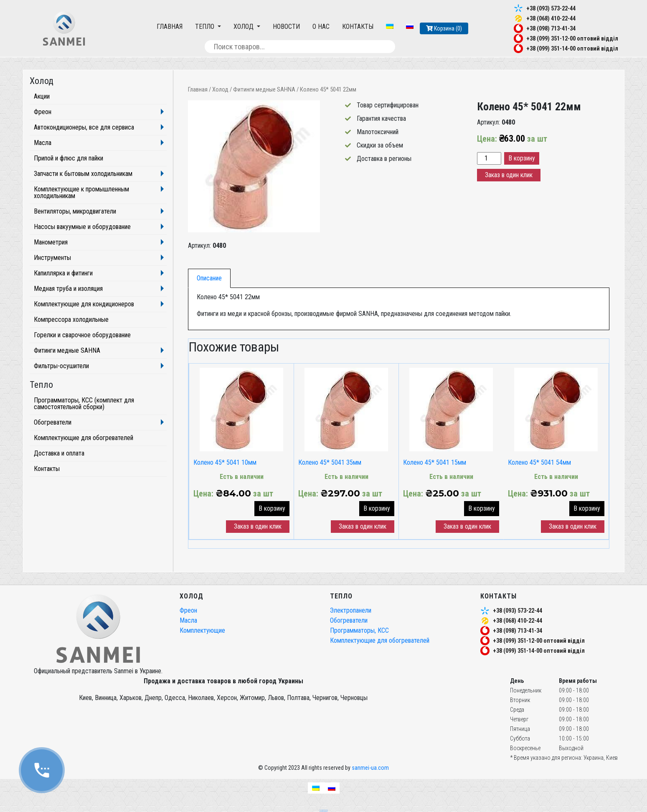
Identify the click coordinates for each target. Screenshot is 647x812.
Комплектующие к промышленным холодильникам (81, 192)
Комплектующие (202, 630)
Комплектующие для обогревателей (84, 438)
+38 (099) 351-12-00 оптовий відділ (572, 38)
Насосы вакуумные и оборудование (82, 227)
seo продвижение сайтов (324, 810)
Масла (43, 143)
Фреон (43, 112)
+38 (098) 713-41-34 (551, 28)
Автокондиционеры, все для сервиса (84, 127)
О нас (321, 27)
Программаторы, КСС (359, 630)
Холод (244, 27)
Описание (209, 278)
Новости (286, 27)
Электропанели (351, 610)
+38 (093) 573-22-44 (551, 8)
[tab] (209, 278)
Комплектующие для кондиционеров (84, 304)
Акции (42, 96)
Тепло (206, 27)
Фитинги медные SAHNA (264, 89)
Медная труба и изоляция (68, 289)
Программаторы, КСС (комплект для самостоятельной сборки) (84, 403)
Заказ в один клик (509, 175)
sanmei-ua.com (370, 768)
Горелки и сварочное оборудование (82, 335)
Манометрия (51, 242)
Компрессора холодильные (71, 319)
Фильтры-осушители (61, 366)
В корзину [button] (272, 508)
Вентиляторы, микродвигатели (75, 211)
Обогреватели (53, 422)
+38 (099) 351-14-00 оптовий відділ (572, 48)
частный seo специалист (324, 811)
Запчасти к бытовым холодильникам (83, 174)
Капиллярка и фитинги (63, 273)
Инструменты (52, 258)
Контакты (358, 27)
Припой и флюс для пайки (69, 158)
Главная (170, 27)
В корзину (522, 158)
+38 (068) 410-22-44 (551, 18)
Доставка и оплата (59, 453)
